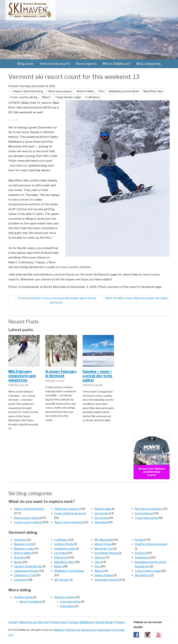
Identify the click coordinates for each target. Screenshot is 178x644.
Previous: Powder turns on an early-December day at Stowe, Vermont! (56, 300)
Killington (61, 558)
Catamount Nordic (26, 571)
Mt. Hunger (62, 580)
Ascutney (20, 540)
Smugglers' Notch (107, 580)
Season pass (103, 509)
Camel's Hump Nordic (28, 566)
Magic (59, 566)
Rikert (99, 571)
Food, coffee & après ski (70, 513)
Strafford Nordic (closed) (151, 544)
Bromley (20, 558)
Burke (18, 562)
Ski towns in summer (149, 509)
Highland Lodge (65, 549)
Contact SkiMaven (81, 622)
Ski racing (101, 518)
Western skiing (65, 597)
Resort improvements (69, 522)
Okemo (100, 558)
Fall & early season (67, 509)
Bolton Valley (23, 553)
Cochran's (21, 580)
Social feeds (104, 622)
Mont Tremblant (31, 602)
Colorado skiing (70, 602)
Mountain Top (104, 549)
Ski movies (102, 513)
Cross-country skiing (28, 522)
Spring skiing (144, 513)
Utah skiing (68, 606)
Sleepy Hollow (104, 575)
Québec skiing (24, 597)
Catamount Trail (25, 575)
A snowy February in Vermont (61, 374)
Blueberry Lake (24, 549)
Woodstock (143, 575)
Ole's (98, 562)
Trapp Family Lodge (148, 571)
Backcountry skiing (27, 518)
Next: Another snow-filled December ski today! (136, 300)
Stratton (141, 553)
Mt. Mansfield (104, 540)
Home (13, 622)
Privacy (120, 622)
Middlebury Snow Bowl (69, 571)
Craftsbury (62, 540)
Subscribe (58, 622)
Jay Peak (60, 553)
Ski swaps (101, 522)
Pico (98, 566)
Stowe (139, 540)
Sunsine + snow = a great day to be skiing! (98, 376)
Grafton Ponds (64, 544)
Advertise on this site (34, 622)
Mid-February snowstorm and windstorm (22, 376)
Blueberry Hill (23, 544)
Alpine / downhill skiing (29, 509)
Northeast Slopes (106, 553)
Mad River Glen (64, 562)
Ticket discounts (146, 518)
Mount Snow (103, 544)
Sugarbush (142, 558)
